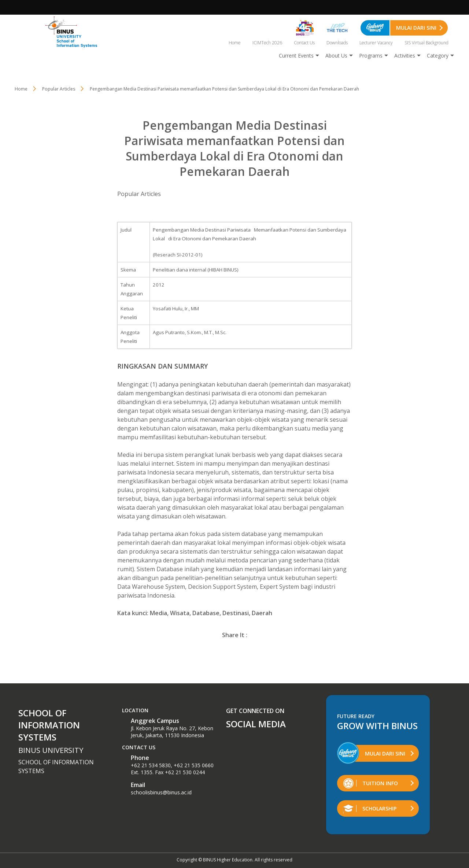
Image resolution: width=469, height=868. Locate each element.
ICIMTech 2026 (267, 43)
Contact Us (304, 43)
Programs (371, 56)
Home (235, 43)
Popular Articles (139, 194)
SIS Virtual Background (426, 43)
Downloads (337, 43)
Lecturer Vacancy (376, 43)
